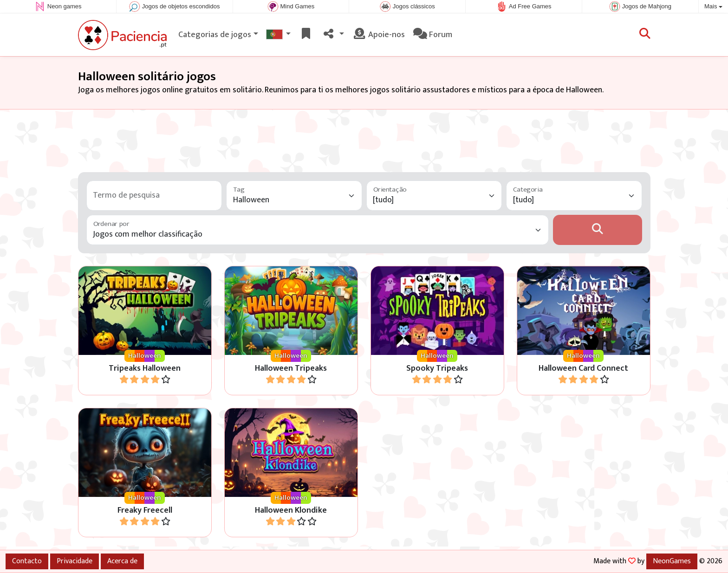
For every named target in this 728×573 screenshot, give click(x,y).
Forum (433, 35)
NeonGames (672, 561)
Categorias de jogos (215, 35)
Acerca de (122, 561)
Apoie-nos (379, 35)
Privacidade (75, 561)
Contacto (27, 561)
